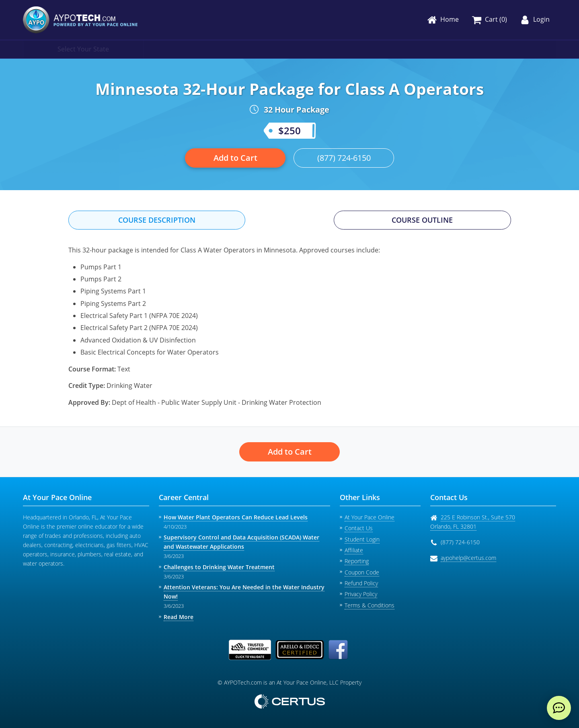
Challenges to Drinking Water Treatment (219, 567)
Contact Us (359, 528)
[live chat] (559, 708)
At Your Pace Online (370, 517)
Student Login (362, 539)
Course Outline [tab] (422, 220)
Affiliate (354, 550)
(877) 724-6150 (344, 158)
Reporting (357, 561)
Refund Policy (361, 583)
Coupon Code (362, 572)
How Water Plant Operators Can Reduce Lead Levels (236, 517)
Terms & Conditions (370, 605)
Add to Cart (235, 158)
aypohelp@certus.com (468, 558)
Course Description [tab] (157, 220)
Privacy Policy (361, 594)
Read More (179, 617)
